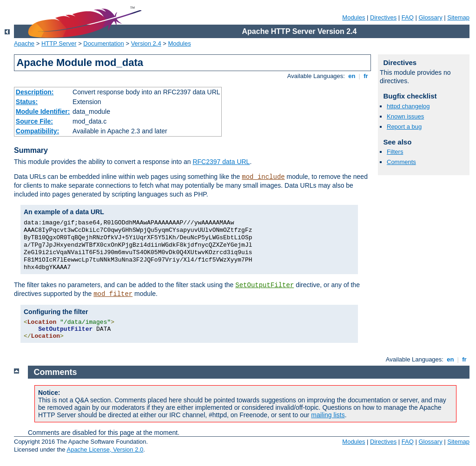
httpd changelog (408, 106)
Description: (35, 92)
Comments (401, 162)
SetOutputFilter (264, 285)
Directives (383, 17)
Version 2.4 (146, 43)
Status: (27, 102)
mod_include (263, 177)
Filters (395, 152)
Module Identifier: (43, 112)
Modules (354, 17)
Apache (24, 43)
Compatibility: (37, 131)
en (352, 76)
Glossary (430, 17)
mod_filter (113, 294)
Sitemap (458, 17)
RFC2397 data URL (221, 162)
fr (366, 76)
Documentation (103, 43)
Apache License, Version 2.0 (105, 450)
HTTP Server (59, 43)
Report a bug (404, 127)
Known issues (405, 116)
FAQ (408, 17)
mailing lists (328, 415)
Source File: (34, 121)
